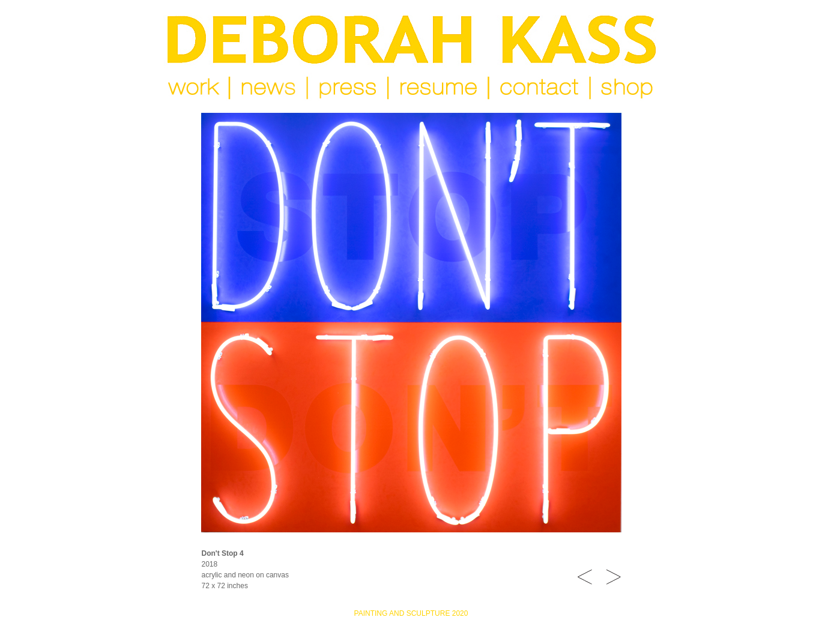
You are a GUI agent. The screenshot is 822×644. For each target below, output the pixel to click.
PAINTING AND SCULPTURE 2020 (411, 613)
